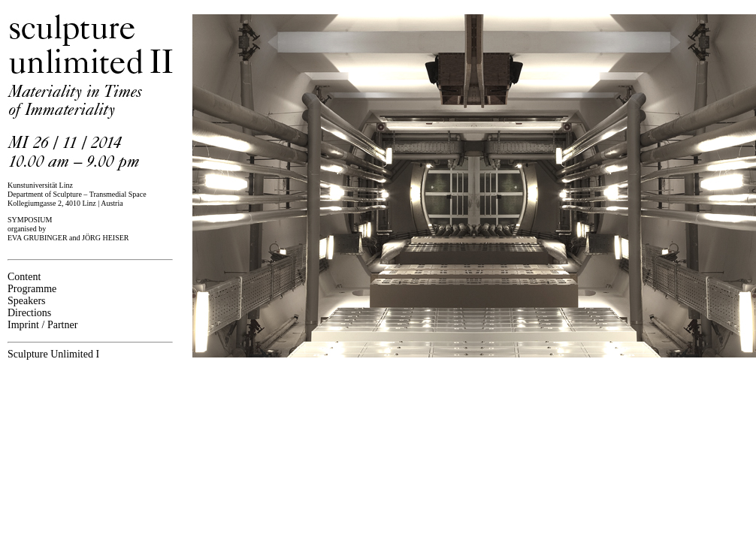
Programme (32, 289)
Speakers (27, 301)
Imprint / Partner (42, 325)
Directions (29, 313)
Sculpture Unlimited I (53, 354)
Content (24, 277)
